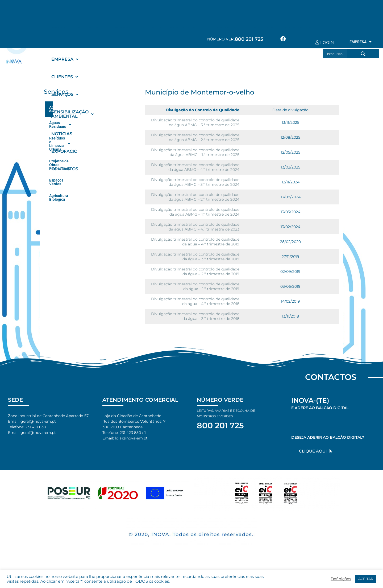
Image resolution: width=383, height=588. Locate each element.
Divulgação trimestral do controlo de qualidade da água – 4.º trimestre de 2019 (195, 242)
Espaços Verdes (63, 156)
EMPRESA (361, 42)
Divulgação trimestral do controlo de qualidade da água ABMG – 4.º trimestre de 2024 (195, 167)
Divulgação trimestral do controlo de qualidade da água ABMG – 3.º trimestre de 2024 (195, 182)
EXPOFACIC (276, 59)
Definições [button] (341, 579)
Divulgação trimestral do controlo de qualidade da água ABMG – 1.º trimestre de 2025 (195, 152)
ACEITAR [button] (366, 579)
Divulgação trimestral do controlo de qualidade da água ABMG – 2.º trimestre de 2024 (195, 197)
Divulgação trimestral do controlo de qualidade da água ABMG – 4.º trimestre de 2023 (195, 227)
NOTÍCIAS (244, 59)
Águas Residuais (90, 120)
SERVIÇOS (135, 59)
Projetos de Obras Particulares (75, 144)
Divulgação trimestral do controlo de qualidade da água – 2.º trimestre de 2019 (195, 272)
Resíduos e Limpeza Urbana (90, 132)
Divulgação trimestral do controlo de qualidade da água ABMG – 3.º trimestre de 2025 (195, 122)
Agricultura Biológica (67, 167)
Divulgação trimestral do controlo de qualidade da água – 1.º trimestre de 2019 (195, 286)
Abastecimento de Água (90, 108)
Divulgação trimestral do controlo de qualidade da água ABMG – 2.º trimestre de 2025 (195, 137)
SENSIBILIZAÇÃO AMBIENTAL (191, 59)
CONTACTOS (65, 77)
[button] (65, 59)
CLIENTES (100, 59)
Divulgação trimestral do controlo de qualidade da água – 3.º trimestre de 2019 (195, 257)
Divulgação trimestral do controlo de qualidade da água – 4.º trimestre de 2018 (195, 301)
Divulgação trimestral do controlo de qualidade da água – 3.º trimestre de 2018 (195, 316)
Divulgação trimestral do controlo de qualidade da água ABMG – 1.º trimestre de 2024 (195, 212)
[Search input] (337, 54)
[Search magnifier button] (363, 54)
